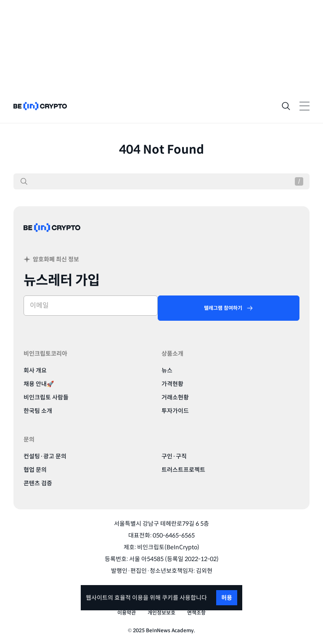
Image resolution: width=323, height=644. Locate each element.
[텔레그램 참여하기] (229, 308)
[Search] (286, 106)
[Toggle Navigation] (304, 106)
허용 (227, 598)
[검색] (24, 181)
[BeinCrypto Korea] (52, 238)
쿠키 (167, 598)
